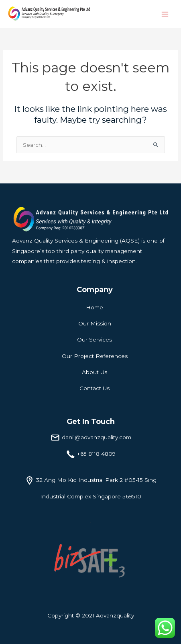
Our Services (95, 339)
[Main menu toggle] (165, 14)
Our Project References (95, 356)
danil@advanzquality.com (97, 437)
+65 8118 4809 (96, 454)
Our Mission (95, 323)
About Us (95, 372)
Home (95, 307)
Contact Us (95, 388)
